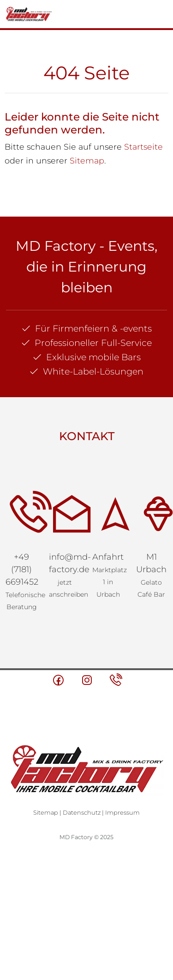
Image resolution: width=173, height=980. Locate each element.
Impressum (122, 813)
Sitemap (87, 160)
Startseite (143, 147)
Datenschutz (82, 813)
